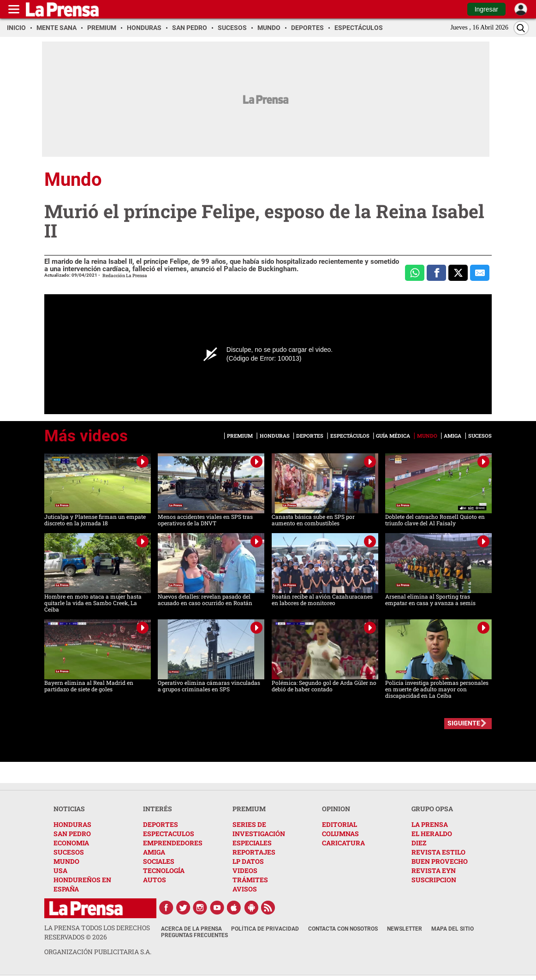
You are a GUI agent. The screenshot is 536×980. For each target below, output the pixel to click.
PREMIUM (249, 809)
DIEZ (419, 843)
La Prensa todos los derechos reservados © (97, 932)
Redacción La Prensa (125, 276)
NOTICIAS (69, 809)
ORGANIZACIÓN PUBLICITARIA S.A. (98, 952)
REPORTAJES (254, 852)
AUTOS (155, 880)
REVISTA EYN (434, 870)
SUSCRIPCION (434, 880)
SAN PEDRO (72, 834)
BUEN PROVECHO (440, 861)
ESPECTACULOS (169, 834)
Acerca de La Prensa (191, 929)
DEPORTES (161, 824)
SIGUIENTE (464, 723)
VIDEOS (245, 870)
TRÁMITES (250, 880)
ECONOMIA (71, 843)
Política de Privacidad (265, 929)
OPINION (336, 809)
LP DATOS (248, 861)
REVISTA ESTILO (438, 852)
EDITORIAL (339, 824)
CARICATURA (343, 843)
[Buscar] (521, 28)
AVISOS (245, 889)
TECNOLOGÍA (164, 870)
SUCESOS (69, 852)
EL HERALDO (432, 834)
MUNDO (66, 861)
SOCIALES (159, 861)
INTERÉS (158, 809)
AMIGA (154, 852)
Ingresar (486, 9)
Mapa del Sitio (453, 929)
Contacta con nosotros (343, 929)
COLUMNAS (340, 834)
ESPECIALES (252, 843)
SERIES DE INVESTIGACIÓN (259, 829)
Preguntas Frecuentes (194, 935)
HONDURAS (72, 824)
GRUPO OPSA (432, 809)
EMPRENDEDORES (173, 843)
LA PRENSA (430, 824)
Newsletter (405, 929)
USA (60, 870)
